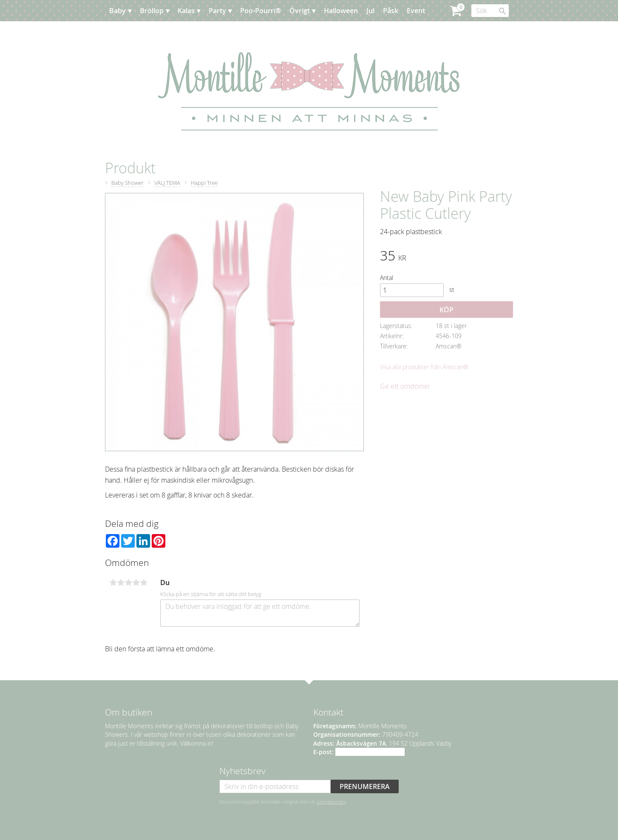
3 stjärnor (128, 583)
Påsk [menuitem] (391, 11)
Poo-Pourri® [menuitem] (261, 11)
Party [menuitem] (217, 11)
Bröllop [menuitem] (152, 11)
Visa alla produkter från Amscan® (424, 367)
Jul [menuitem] (370, 11)
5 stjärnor (144, 583)
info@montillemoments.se (370, 752)
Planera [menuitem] (130, 32)
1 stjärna (113, 583)
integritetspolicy (331, 802)
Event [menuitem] (416, 11)
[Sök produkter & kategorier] (490, 11)
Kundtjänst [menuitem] (169, 32)
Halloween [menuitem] (341, 11)
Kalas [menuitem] (186, 11)
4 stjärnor (136, 583)
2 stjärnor (121, 583)
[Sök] (502, 11)
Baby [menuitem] (118, 11)
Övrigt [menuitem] (300, 11)
